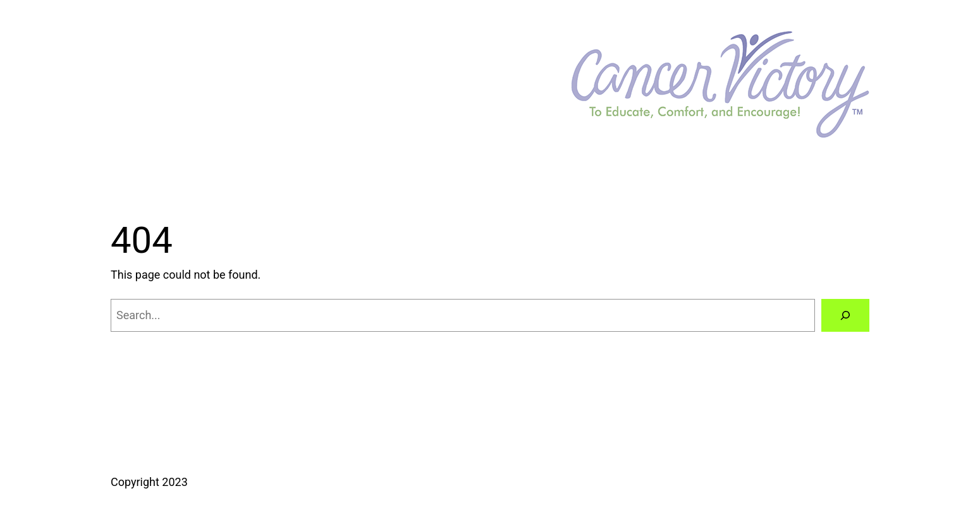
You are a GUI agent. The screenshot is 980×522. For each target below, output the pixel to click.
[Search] (845, 315)
